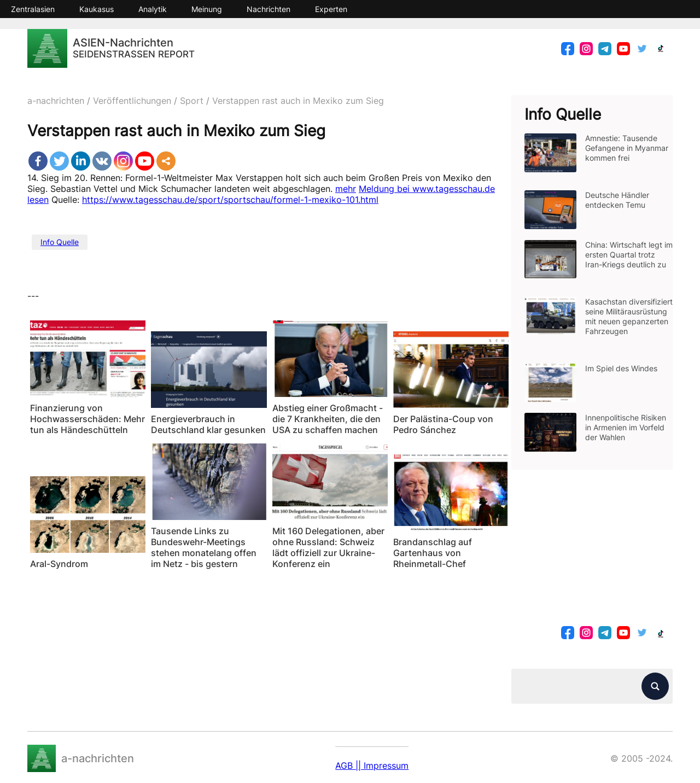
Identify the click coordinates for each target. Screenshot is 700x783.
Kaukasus (97, 9)
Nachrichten (269, 9)
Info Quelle (60, 242)
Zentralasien (33, 9)
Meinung (207, 9)
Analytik (153, 9)
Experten (331, 9)
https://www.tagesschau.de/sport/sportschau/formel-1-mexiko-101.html (230, 200)
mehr (346, 189)
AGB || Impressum (372, 766)
